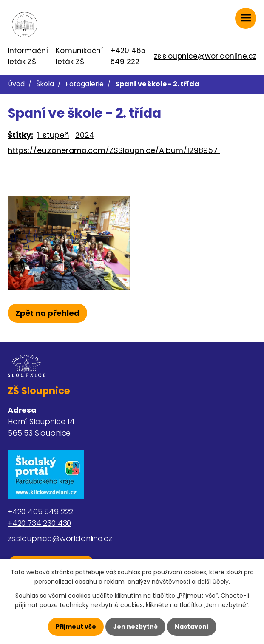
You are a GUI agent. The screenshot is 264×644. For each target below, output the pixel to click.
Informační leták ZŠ (28, 56)
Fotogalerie (85, 84)
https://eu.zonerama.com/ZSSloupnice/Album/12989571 (114, 150)
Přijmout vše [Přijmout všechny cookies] (76, 627)
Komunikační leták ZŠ (79, 56)
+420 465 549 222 (128, 56)
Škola (45, 84)
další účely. (214, 582)
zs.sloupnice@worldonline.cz (205, 56)
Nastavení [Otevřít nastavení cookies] (192, 627)
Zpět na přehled (47, 313)
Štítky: (20, 135)
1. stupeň (53, 135)
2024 (85, 135)
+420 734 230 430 (39, 523)
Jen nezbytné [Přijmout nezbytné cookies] (135, 627)
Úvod (16, 84)
